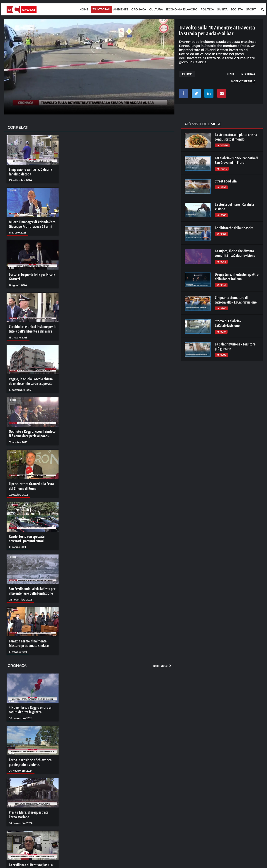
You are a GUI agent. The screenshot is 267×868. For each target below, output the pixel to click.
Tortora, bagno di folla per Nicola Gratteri (32, 276)
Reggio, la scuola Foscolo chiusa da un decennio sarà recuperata (31, 381)
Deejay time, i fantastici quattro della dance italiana (237, 277)
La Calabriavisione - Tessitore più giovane (235, 346)
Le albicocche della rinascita (234, 228)
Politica (207, 9)
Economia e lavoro (182, 9)
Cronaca (139, 9)
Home (84, 9)
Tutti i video (162, 664)
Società (237, 9)
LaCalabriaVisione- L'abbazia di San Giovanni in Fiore (236, 160)
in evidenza (248, 74)
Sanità (222, 9)
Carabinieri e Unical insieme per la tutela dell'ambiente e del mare (33, 328)
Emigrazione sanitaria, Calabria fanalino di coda (31, 172)
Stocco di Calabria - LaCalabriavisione (228, 323)
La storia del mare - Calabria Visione (234, 207)
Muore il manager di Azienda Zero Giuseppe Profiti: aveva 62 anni (32, 224)
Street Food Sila (226, 181)
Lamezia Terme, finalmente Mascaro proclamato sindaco (29, 642)
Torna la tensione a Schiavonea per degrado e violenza (30, 760)
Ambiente (121, 9)
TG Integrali (101, 9)
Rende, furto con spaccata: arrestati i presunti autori (27, 537)
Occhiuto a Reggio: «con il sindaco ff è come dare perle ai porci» (32, 433)
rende (231, 74)
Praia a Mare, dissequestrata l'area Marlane (29, 812)
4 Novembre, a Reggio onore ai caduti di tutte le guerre (30, 708)
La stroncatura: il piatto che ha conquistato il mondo (236, 137)
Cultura (156, 9)
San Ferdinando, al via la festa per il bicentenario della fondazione (32, 589)
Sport (251, 9)
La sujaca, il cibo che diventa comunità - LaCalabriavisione (235, 253)
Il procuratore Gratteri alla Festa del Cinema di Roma (31, 485)
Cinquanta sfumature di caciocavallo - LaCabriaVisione (236, 300)
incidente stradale (243, 81)
